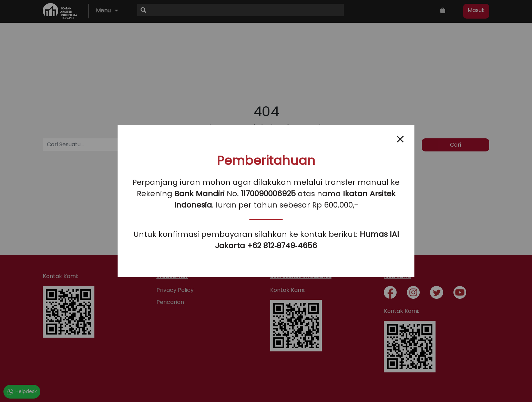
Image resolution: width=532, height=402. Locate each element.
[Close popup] (400, 139)
